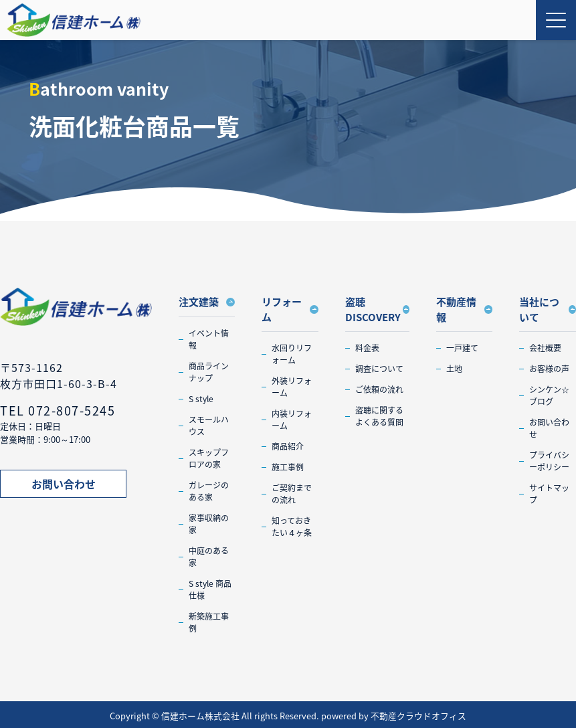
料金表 (367, 348)
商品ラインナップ (209, 372)
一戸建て (462, 348)
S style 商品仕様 (210, 589)
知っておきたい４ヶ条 (292, 527)
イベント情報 (209, 339)
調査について (379, 369)
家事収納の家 (209, 524)
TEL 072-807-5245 (58, 411)
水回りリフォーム (292, 354)
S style (201, 399)
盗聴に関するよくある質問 (379, 416)
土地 (454, 369)
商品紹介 (288, 446)
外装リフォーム (292, 387)
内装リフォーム (292, 420)
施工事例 (288, 467)
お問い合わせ (64, 484)
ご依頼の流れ (379, 389)
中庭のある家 (209, 557)
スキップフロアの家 (209, 458)
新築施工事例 (209, 622)
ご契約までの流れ (292, 494)
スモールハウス (209, 426)
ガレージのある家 (209, 491)
